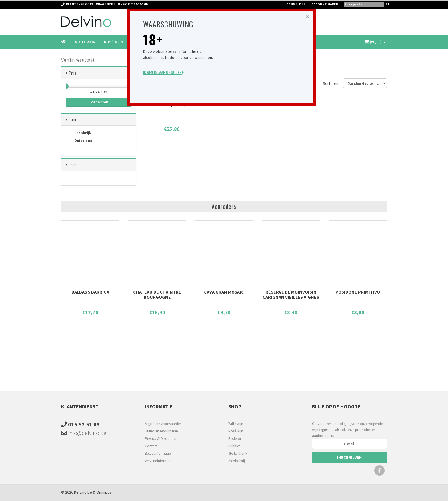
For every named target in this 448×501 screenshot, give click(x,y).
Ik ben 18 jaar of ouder (163, 72)
